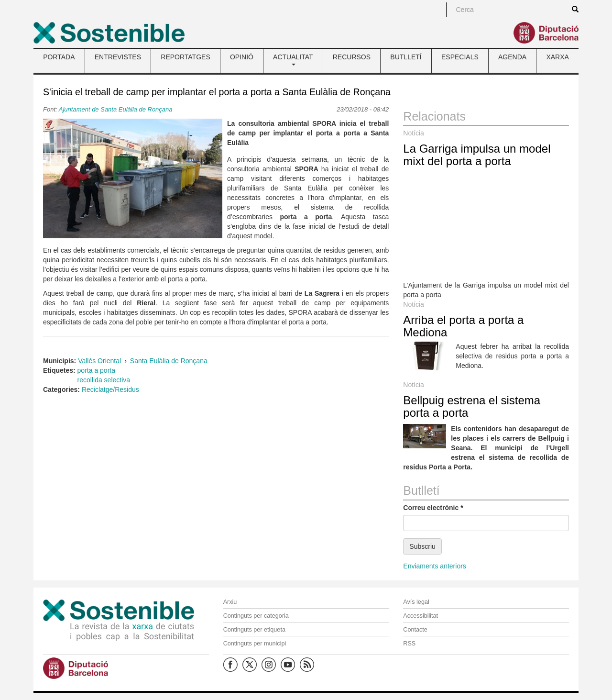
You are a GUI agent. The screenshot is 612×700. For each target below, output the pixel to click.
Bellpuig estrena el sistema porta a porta (472, 406)
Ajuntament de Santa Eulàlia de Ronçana (116, 109)
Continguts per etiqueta (254, 630)
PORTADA (59, 57)
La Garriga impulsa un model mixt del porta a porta (477, 155)
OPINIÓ (242, 57)
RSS (409, 644)
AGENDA (512, 57)
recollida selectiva (104, 380)
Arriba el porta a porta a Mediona (463, 326)
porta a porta (96, 370)
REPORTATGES (185, 57)
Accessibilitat (421, 616)
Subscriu (422, 546)
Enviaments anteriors (435, 566)
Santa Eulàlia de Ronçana (169, 361)
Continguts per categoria (256, 616)
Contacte (415, 630)
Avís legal (416, 602)
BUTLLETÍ (406, 57)
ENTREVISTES (118, 57)
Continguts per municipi (255, 644)
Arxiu (230, 602)
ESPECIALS (460, 57)
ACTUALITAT (293, 59)
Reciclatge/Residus (110, 389)
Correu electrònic (433, 508)
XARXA (557, 57)
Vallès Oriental (99, 361)
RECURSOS (352, 57)
